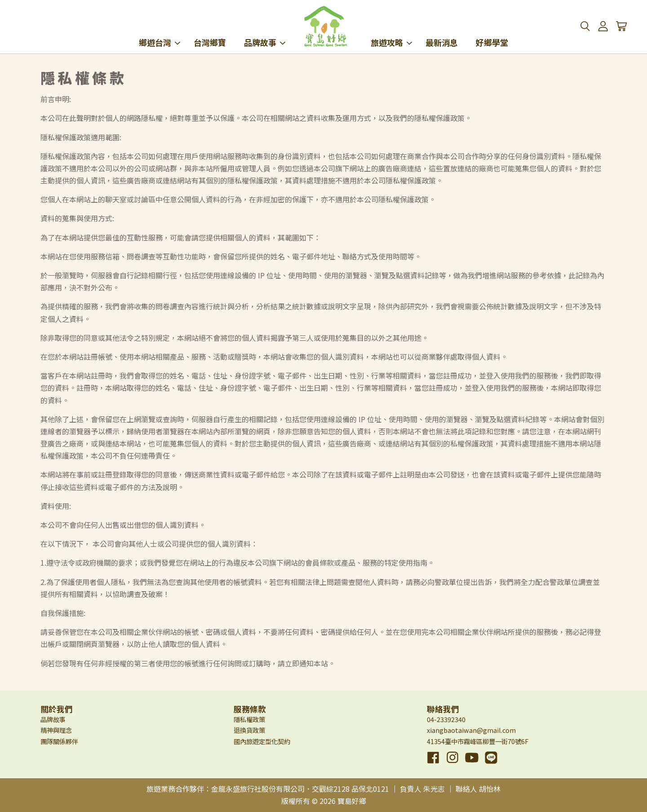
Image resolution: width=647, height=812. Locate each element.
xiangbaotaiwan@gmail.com (471, 730)
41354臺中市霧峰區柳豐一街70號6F (478, 741)
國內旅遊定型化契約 (262, 741)
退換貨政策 (249, 730)
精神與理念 (56, 730)
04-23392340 (446, 719)
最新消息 (442, 31)
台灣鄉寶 (210, 31)
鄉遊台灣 (160, 31)
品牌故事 (265, 31)
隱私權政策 (249, 719)
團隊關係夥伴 (59, 741)
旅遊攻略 (391, 31)
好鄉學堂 (492, 31)
